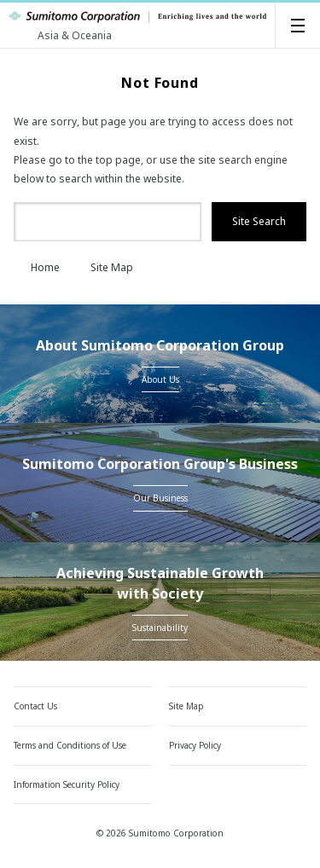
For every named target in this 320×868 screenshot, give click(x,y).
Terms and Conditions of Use (70, 745)
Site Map (103, 267)
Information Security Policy (67, 784)
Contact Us (35, 706)
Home (37, 267)
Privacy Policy (195, 745)
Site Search (259, 221)
